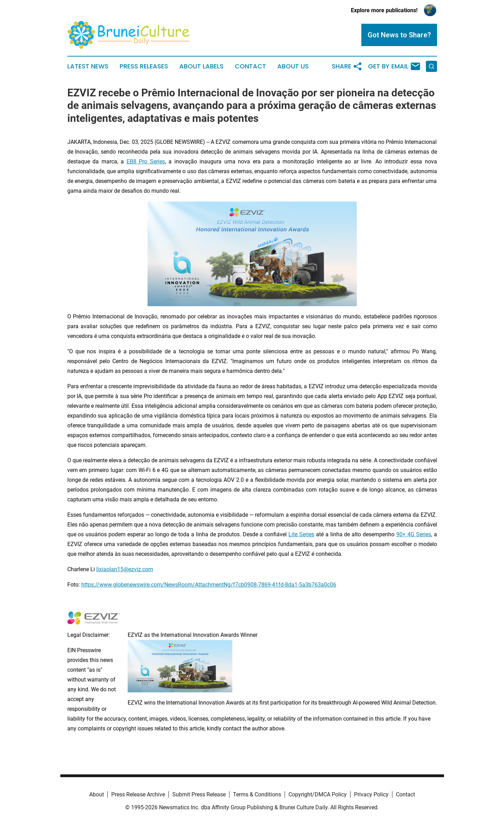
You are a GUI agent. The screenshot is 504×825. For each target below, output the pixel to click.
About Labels (201, 66)
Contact (250, 66)
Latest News (88, 66)
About (97, 794)
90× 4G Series (414, 534)
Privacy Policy (371, 794)
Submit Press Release (199, 794)
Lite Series (301, 534)
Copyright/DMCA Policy (318, 794)
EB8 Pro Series (146, 161)
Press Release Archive (138, 794)
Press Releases (144, 66)
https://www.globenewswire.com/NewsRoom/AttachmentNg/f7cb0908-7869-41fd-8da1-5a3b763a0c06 (209, 585)
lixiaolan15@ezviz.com (125, 569)
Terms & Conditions (257, 794)
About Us (293, 66)
